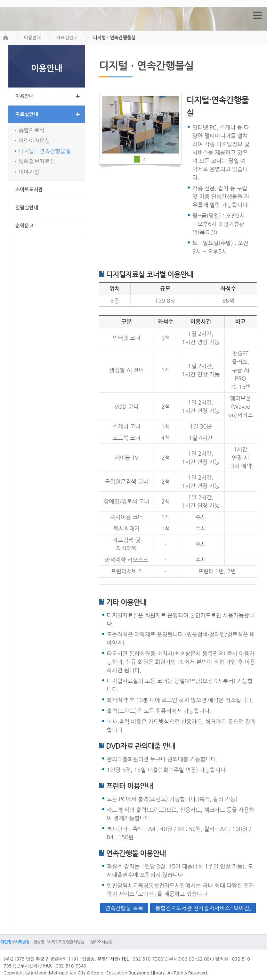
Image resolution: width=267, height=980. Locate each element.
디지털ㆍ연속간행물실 (114, 38)
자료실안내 (67, 38)
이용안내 (32, 38)
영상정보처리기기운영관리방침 (59, 942)
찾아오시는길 (101, 942)
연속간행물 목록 (124, 908)
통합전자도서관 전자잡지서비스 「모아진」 (203, 908)
